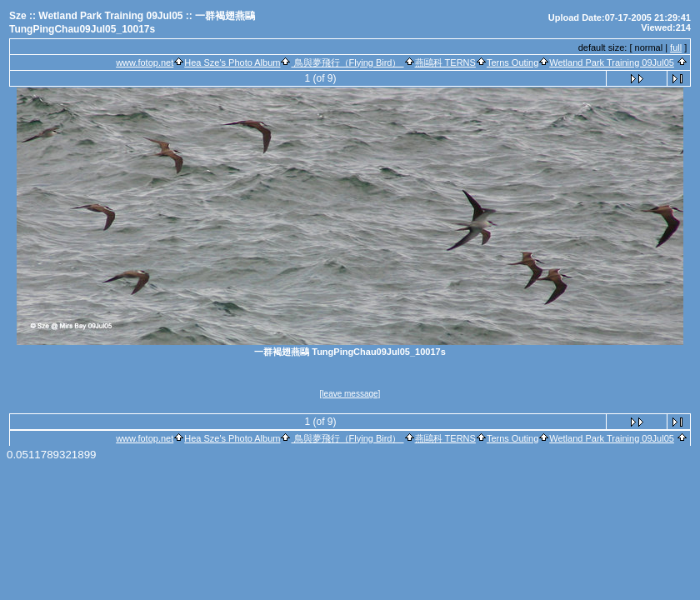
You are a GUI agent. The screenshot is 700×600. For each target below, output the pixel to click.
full (676, 47)
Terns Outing (512, 62)
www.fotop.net (145, 62)
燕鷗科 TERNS (445, 62)
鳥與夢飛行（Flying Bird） (347, 62)
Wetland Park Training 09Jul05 (612, 62)
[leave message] (350, 394)
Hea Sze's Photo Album (232, 62)
